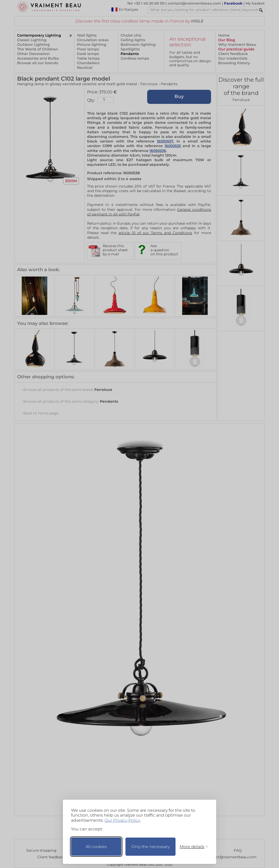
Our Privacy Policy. (123, 820)
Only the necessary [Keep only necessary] (150, 847)
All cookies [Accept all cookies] (96, 847)
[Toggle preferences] (192, 847)
